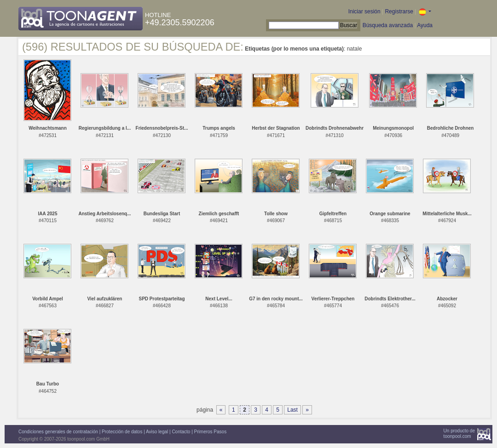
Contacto (181, 432)
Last (292, 410)
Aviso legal (157, 432)
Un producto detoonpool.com (459, 434)
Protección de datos (122, 432)
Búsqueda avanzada (388, 25)
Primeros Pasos (211, 432)
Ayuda (425, 25)
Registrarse (399, 11)
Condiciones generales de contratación (58, 432)
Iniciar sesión (364, 11)
